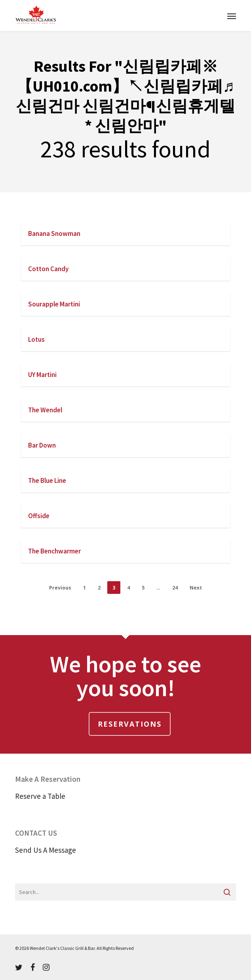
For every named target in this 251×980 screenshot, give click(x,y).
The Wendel (45, 410)
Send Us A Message (46, 850)
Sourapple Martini (54, 304)
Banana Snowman (54, 234)
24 (175, 588)
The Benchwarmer (54, 551)
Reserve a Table (40, 796)
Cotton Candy (48, 269)
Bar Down (42, 445)
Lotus (36, 339)
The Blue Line (47, 480)
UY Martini (42, 375)
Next (196, 588)
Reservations (130, 724)
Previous (60, 588)
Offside (39, 516)
